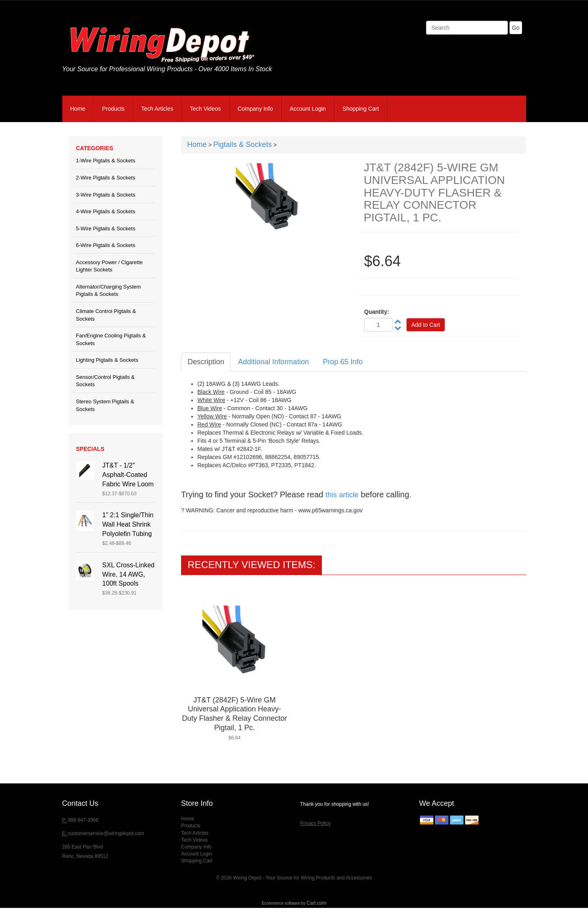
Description (206, 362)
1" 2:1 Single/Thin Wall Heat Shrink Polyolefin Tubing (128, 524)
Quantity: (377, 312)
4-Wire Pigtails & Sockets (106, 211)
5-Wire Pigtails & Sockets (106, 229)
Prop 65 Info (343, 362)
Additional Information (273, 362)
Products (113, 109)
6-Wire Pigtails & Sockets (106, 245)
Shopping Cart (361, 109)
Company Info (255, 109)
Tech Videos (205, 109)
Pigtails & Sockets (243, 144)
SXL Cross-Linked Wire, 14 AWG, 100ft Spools (128, 574)
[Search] (467, 28)
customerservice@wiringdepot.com (106, 833)
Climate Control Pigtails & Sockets (106, 315)
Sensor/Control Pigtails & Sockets (106, 381)
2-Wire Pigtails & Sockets (106, 178)
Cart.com (316, 903)
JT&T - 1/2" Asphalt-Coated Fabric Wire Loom (128, 475)
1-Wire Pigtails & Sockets (106, 161)
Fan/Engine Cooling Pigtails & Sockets (111, 339)
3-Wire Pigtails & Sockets (106, 195)
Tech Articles (157, 109)
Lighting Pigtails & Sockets (107, 360)
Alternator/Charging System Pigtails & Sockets (109, 291)
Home (78, 109)
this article (342, 495)
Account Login (308, 109)
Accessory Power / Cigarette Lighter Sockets (109, 266)
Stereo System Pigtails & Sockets (105, 405)
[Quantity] (378, 325)
